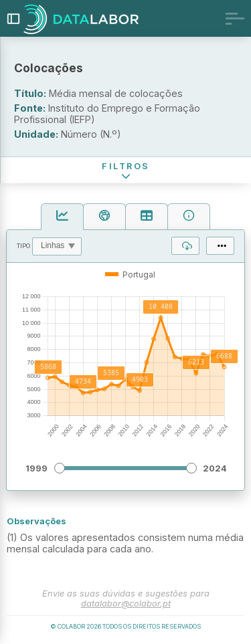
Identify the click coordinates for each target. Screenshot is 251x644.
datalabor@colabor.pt (126, 604)
